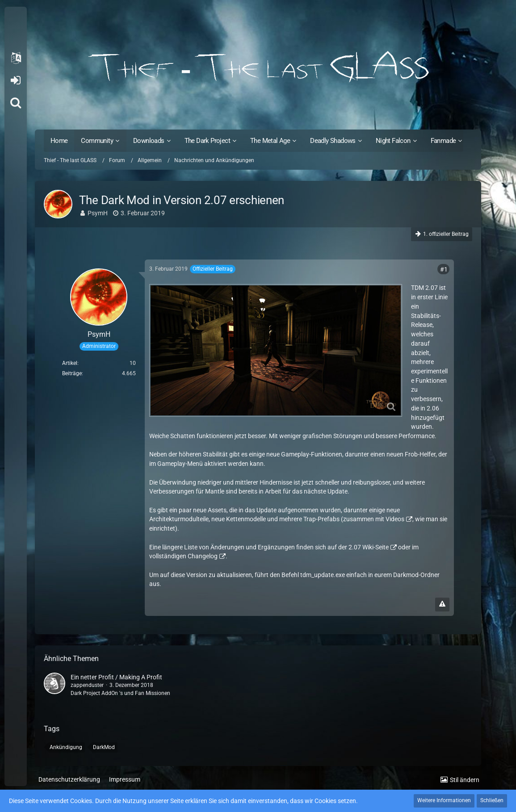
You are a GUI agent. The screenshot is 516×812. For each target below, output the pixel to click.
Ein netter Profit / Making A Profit (116, 677)
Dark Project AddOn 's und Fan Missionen (120, 693)
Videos (395, 519)
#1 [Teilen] (444, 269)
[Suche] (16, 103)
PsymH (98, 213)
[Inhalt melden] (442, 605)
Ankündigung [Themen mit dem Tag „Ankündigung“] (66, 747)
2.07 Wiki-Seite (369, 547)
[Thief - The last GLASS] (258, 67)
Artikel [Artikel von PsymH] (70, 363)
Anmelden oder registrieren (15, 80)
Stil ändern (465, 780)
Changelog (203, 556)
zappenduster (87, 685)
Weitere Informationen (444, 800)
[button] (16, 58)
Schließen (492, 800)
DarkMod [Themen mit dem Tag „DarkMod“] (104, 747)
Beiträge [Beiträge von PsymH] (72, 373)
